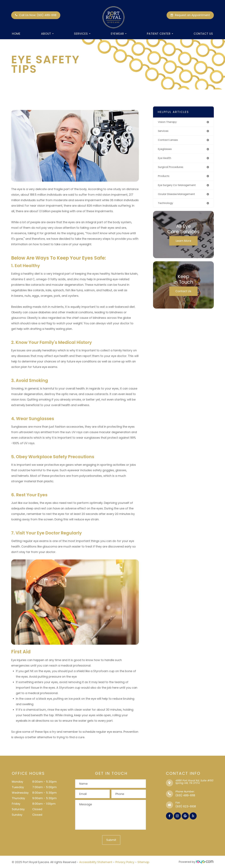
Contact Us (203, 34)
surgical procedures (172, 169)
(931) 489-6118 (185, 795)
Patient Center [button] (160, 34)
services (164, 131)
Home (16, 34)
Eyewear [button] (119, 34)
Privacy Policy (125, 862)
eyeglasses (166, 150)
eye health (165, 159)
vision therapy (168, 122)
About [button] (47, 34)
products (164, 178)
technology (166, 206)
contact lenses (169, 141)
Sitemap (143, 862)
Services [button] (82, 34)
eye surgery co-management (179, 187)
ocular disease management (178, 196)
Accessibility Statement (96, 862)
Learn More (183, 244)
